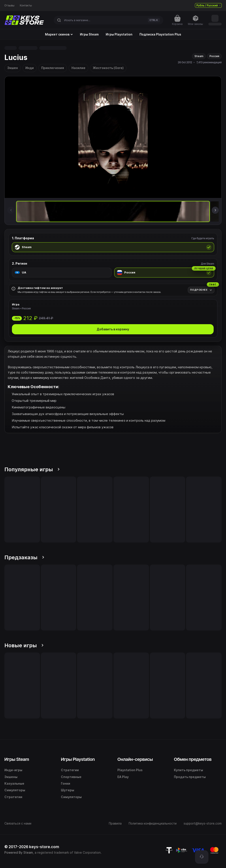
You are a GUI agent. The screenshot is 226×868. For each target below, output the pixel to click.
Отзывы (9, 6)
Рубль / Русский (208, 5)
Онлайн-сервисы (135, 759)
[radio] (113, 247)
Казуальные (14, 783)
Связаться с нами (18, 823)
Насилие (78, 68)
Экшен (13, 68)
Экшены (11, 777)
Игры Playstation (119, 34)
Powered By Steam (19, 852)
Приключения (53, 68)
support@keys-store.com (203, 823)
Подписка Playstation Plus (160, 34)
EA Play (123, 777)
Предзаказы (24, 557)
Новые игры (24, 645)
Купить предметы (188, 770)
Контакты (26, 6)
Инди (30, 68)
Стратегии (13, 797)
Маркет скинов (59, 34)
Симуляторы (15, 790)
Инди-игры (13, 770)
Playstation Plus (130, 770)
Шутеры (68, 790)
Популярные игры (32, 469)
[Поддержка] (202, 857)
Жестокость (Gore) (108, 68)
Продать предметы (190, 777)
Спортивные (71, 777)
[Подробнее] (201, 290)
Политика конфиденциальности (153, 823)
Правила (115, 823)
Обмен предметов (193, 759)
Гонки (66, 783)
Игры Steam (89, 34)
